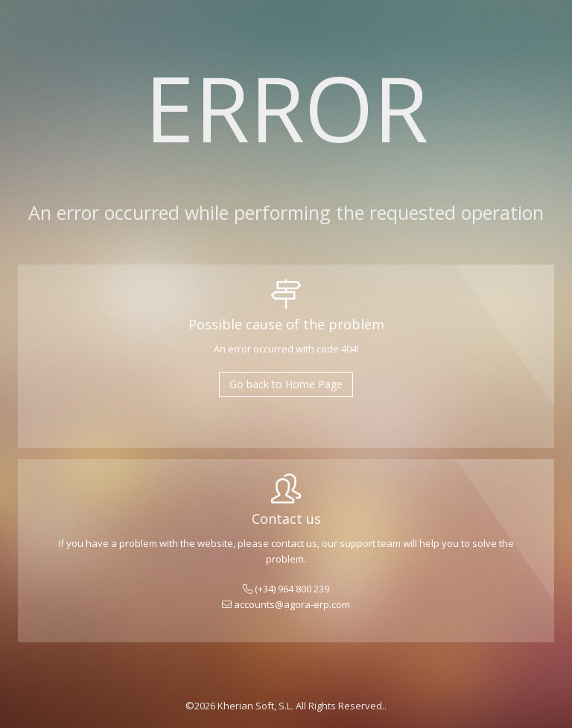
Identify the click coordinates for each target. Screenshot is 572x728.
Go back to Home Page (286, 384)
